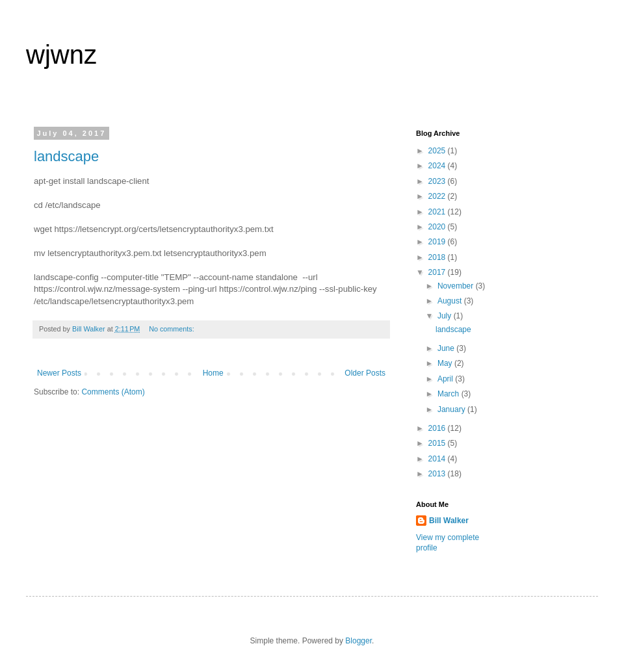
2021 (438, 212)
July (446, 316)
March (449, 394)
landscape (66, 156)
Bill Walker (449, 521)
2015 (438, 443)
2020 (438, 227)
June (447, 348)
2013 (438, 474)
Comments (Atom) (113, 392)
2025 (438, 151)
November (457, 286)
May (446, 363)
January (452, 409)
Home (213, 373)
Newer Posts (59, 373)
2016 (438, 428)
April (446, 379)
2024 (438, 166)
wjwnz (61, 55)
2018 (438, 257)
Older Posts (365, 373)
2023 (438, 181)
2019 (438, 242)
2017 (438, 272)
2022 (438, 196)
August (451, 301)
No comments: (173, 329)
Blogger (358, 641)
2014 (438, 459)
